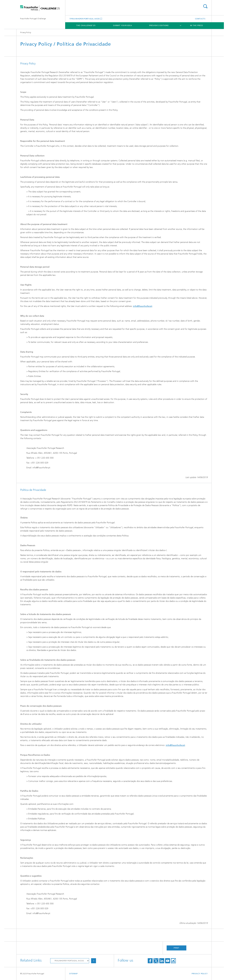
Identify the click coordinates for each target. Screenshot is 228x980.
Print (177, 948)
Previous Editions (159, 25)
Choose (94, 961)
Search (205, 6)
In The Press (197, 25)
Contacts (200, 19)
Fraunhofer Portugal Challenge (33, 19)
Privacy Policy (200, 974)
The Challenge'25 (86, 25)
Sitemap (73, 974)
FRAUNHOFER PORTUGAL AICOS (85, 19)
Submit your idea (123, 25)
